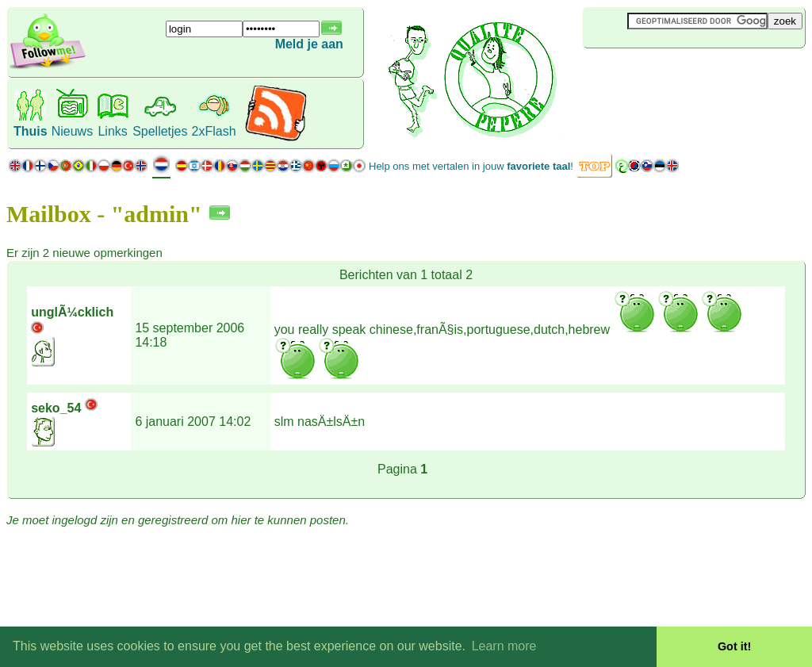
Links (112, 131)
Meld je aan (309, 44)
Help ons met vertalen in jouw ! (471, 166)
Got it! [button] (734, 646)
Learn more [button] (504, 646)
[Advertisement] (677, 75)
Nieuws (72, 131)
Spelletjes (160, 131)
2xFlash (214, 131)
